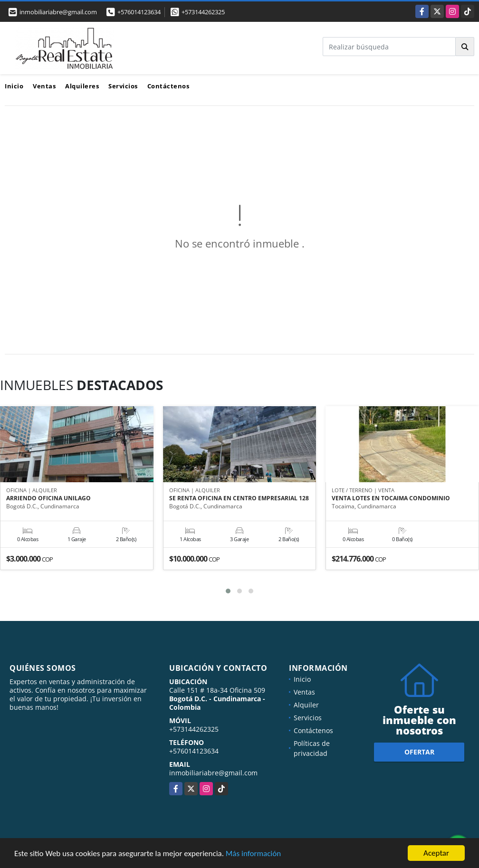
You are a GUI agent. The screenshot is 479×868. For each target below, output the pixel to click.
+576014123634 (139, 12)
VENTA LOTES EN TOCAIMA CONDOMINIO (391, 498)
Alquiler (306, 705)
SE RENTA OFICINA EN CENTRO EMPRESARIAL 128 (239, 498)
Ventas (44, 86)
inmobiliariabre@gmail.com (213, 773)
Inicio (14, 86)
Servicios (123, 86)
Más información (253, 854)
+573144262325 (203, 12)
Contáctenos (168, 86)
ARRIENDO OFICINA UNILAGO (48, 498)
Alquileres (82, 86)
